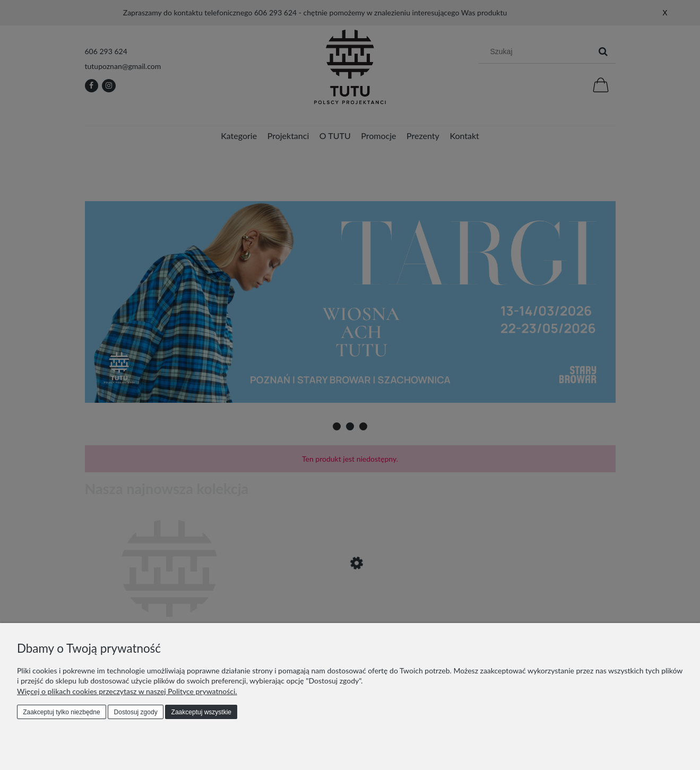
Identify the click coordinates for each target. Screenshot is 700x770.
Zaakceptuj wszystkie (201, 712)
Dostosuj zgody (136, 712)
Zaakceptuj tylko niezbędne (61, 712)
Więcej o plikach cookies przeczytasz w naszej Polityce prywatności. (127, 691)
